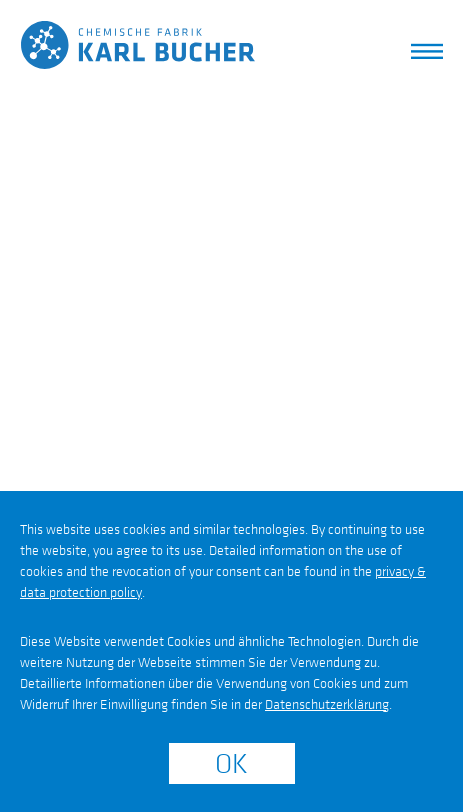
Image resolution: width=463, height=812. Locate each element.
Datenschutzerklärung (327, 704)
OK (231, 764)
